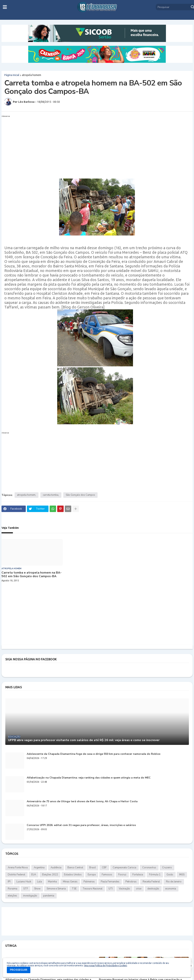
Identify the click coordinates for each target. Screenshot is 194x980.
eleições (12, 896)
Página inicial (12, 75)
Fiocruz (122, 875)
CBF (104, 868)
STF (26, 889)
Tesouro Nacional (93, 889)
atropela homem (32, 75)
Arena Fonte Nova (18, 868)
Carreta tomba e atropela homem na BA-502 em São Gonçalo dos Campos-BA (32, 575)
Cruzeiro (167, 868)
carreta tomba (51, 495)
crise (139, 889)
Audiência (56, 868)
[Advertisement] (93, 145)
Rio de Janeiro (174, 882)
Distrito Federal (16, 875)
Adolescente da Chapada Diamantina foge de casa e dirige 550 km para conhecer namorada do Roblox (94, 754)
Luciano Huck (24, 882)
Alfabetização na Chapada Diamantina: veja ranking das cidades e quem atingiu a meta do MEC (89, 778)
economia (171, 889)
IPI (9, 882)
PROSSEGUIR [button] (19, 970)
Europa (92, 875)
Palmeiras (89, 882)
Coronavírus (149, 868)
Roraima (13, 889)
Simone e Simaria (56, 889)
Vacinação (124, 889)
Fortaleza (138, 875)
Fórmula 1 (155, 875)
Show (37, 889)
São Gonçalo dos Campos (80, 495)
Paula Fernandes (110, 882)
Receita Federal (151, 882)
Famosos (107, 875)
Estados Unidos (73, 875)
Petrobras (131, 882)
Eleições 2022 (50, 875)
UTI (111, 889)
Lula (40, 882)
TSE (74, 889)
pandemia (49, 896)
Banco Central (75, 868)
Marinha (52, 882)
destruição (153, 889)
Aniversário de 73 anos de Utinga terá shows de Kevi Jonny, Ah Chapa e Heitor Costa (82, 802)
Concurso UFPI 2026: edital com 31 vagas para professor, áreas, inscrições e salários (81, 825)
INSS (182, 875)
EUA (34, 875)
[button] (5, 7)
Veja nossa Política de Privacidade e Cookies (105, 965)
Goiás (170, 875)
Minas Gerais (70, 882)
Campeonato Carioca (124, 868)
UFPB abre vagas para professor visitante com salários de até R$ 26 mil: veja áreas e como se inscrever (84, 740)
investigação (30, 896)
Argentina (39, 868)
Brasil (93, 868)
